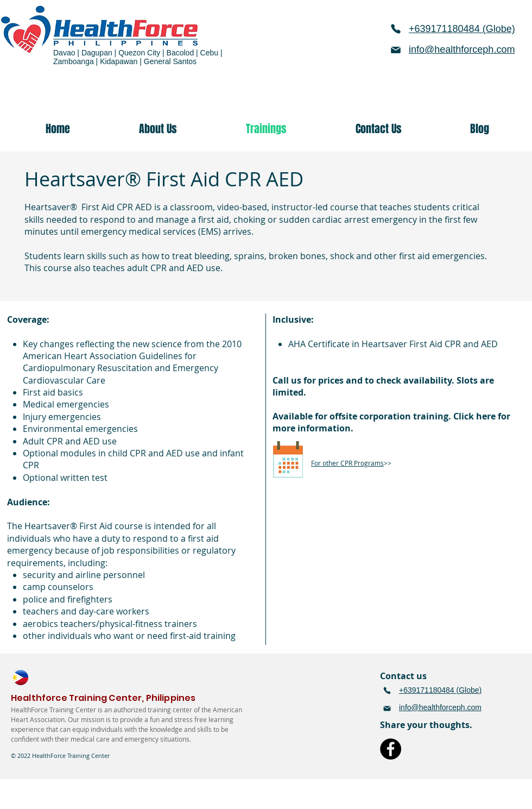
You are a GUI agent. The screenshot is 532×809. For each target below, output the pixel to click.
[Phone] (396, 29)
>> (351, 463)
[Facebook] (391, 749)
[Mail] (396, 50)
